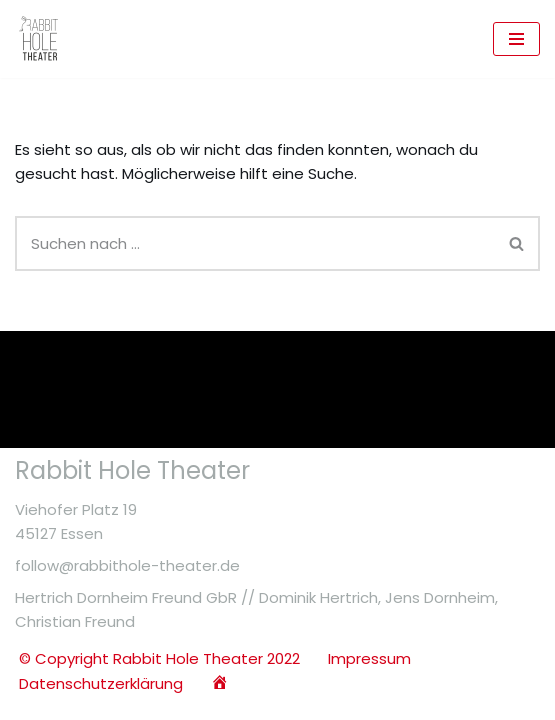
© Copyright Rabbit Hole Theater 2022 (159, 658)
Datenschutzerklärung (101, 683)
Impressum (369, 658)
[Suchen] (255, 243)
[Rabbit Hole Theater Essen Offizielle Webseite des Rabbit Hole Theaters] (40, 39)
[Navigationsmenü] (516, 39)
